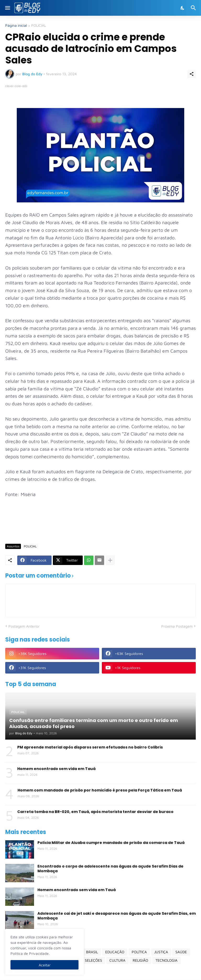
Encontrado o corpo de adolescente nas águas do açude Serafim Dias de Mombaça (110, 869)
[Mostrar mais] (110, 560)
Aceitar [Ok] (45, 965)
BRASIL (92, 952)
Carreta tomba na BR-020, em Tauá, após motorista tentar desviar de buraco (95, 812)
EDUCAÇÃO (115, 952)
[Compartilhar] (192, 74)
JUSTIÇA (161, 952)
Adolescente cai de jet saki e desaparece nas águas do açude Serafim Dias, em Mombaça (117, 916)
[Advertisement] (100, 524)
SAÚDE (181, 952)
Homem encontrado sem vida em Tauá (56, 769)
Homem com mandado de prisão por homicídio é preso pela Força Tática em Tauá (100, 790)
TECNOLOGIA (166, 960)
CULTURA (117, 960)
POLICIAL (39, 26)
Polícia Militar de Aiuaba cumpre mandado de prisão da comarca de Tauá (111, 843)
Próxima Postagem (177, 626)
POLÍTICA (139, 952)
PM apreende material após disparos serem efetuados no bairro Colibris (90, 747)
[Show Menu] (7, 8)
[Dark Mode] (183, 8)
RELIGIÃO (140, 960)
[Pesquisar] (194, 8)
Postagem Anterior (24, 626)
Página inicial (16, 26)
